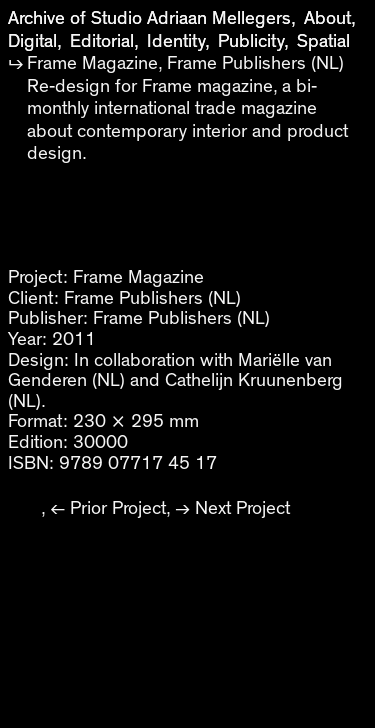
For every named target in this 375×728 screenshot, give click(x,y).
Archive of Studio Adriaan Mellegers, (152, 18)
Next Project (242, 508)
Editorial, (104, 41)
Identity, (178, 41)
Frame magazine (207, 86)
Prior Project (118, 508)
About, (330, 18)
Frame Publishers (133, 298)
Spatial (323, 41)
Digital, (35, 41)
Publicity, (253, 41)
